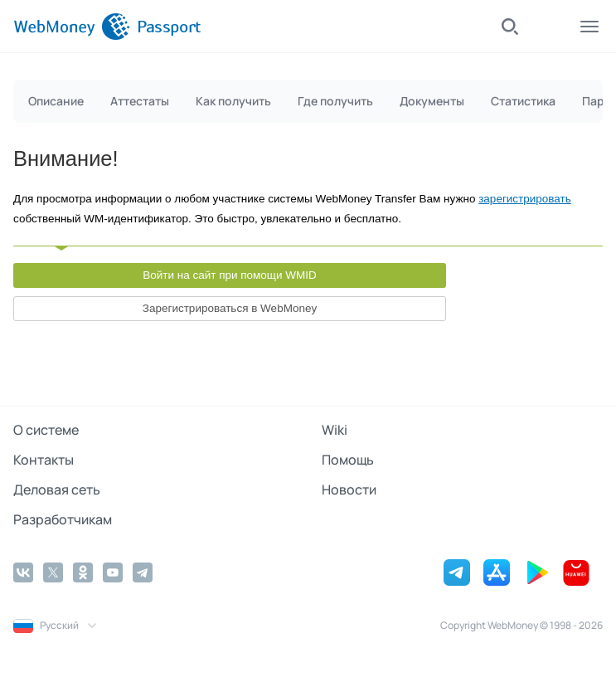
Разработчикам (63, 519)
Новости (349, 490)
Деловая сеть (57, 490)
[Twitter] (53, 572)
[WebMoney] (72, 27)
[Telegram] (143, 572)
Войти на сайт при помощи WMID (230, 275)
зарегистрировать (525, 199)
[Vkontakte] (23, 572)
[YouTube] (113, 572)
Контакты (44, 460)
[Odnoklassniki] (83, 572)
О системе (46, 430)
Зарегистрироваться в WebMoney (230, 308)
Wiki (335, 430)
